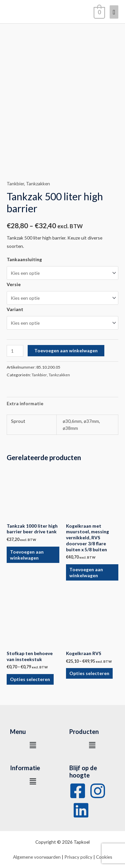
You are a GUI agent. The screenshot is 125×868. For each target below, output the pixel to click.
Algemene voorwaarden (37, 857)
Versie (14, 284)
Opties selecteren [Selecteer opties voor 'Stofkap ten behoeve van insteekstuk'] (30, 679)
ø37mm (91, 421)
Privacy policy (78, 857)
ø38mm (70, 428)
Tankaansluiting (24, 259)
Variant (15, 309)
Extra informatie (25, 403)
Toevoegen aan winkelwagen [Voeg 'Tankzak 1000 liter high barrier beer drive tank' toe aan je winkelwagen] (27, 555)
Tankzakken (38, 183)
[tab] (62, 403)
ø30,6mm (72, 421)
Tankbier (15, 183)
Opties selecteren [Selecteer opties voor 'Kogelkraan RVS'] (89, 673)
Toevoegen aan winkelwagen (66, 350)
